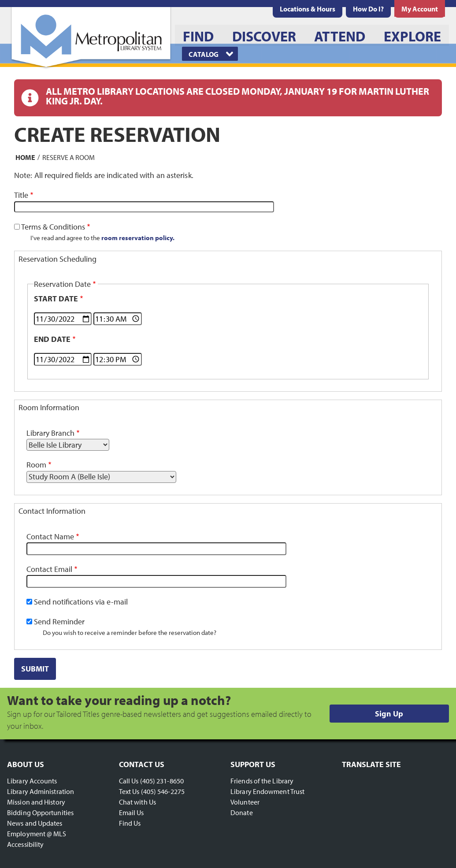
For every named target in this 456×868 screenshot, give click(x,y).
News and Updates (35, 823)
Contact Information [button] (52, 511)
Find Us (130, 823)
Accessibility (25, 844)
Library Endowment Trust (267, 791)
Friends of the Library (262, 781)
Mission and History (36, 802)
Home (25, 157)
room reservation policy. (138, 237)
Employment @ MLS (37, 834)
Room (36, 465)
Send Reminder (59, 621)
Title (21, 195)
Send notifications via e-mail (81, 602)
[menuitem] (308, 9)
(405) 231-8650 (162, 781)
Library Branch (50, 433)
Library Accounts (32, 781)
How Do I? (368, 9)
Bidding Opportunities (40, 812)
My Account (420, 9)
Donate (242, 812)
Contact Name (50, 536)
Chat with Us (137, 802)
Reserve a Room (69, 157)
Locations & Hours (308, 9)
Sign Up (389, 714)
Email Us (132, 812)
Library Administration (41, 791)
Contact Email (49, 569)
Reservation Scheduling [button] (57, 259)
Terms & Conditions (53, 227)
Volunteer (245, 802)
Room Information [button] (49, 407)
